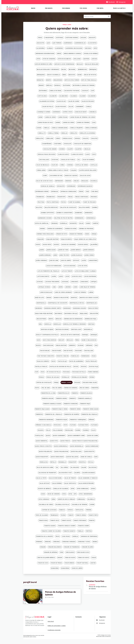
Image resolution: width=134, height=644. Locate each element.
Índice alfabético (119, 8)
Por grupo (49, 8)
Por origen (66, 8)
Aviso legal (51, 621)
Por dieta (100, 8)
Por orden (83, 8)
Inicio (33, 8)
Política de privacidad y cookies (57, 626)
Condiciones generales (54, 630)
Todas (40, 38)
